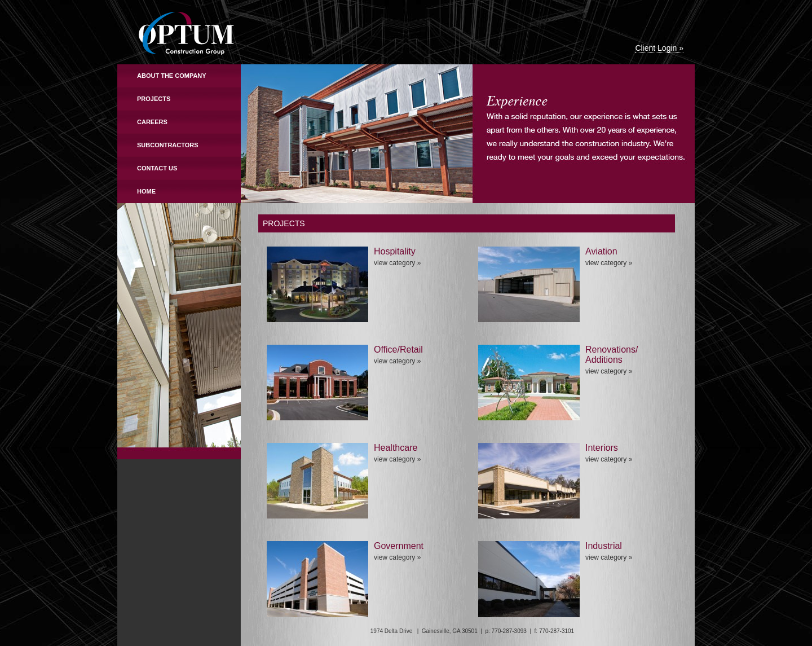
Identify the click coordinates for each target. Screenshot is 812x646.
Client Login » (659, 48)
